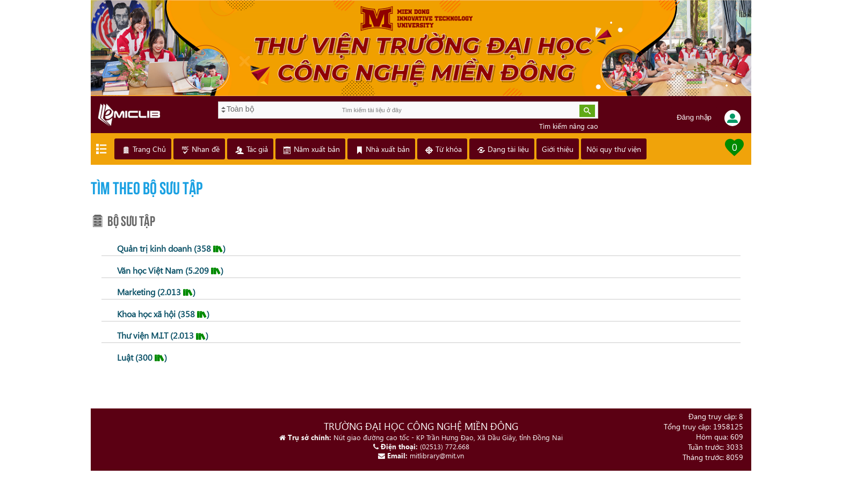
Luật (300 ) (141, 357)
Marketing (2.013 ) (155, 292)
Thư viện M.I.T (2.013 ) (162, 335)
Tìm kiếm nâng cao (568, 126)
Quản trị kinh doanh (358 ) (170, 248)
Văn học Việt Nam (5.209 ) (169, 270)
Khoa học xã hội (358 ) (162, 314)
